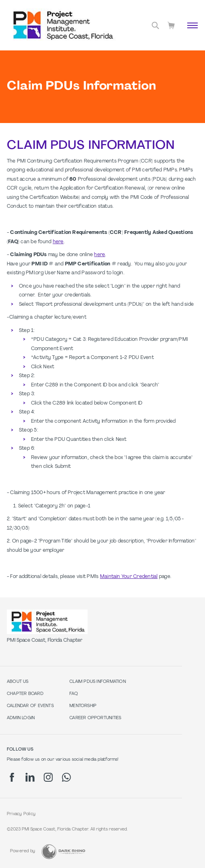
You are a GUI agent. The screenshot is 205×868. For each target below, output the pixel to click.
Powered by (23, 851)
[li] (30, 777)
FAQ (74, 694)
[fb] (12, 777)
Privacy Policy (21, 814)
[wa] (66, 777)
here (58, 242)
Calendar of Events (30, 706)
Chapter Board (25, 694)
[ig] (48, 777)
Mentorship (83, 706)
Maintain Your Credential (129, 577)
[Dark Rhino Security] (63, 852)
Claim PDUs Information (98, 682)
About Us (18, 682)
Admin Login (21, 718)
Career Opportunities (95, 718)
